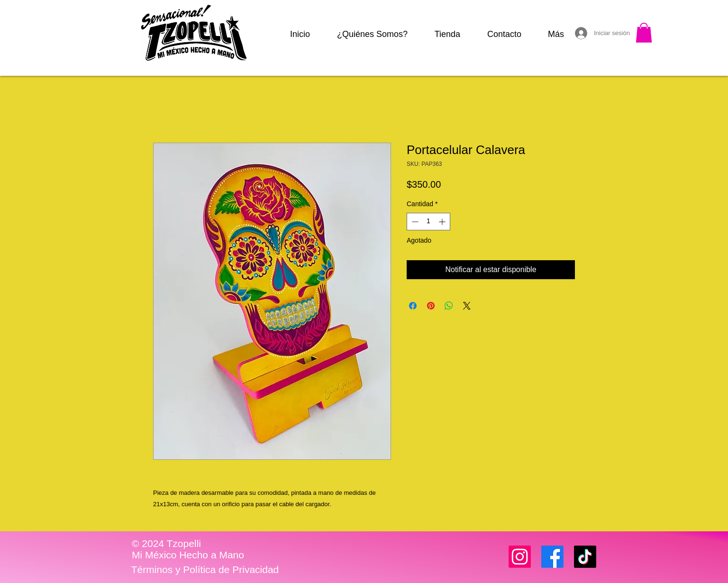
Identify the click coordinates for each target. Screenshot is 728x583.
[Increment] (443, 222)
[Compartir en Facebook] (413, 306)
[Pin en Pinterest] (431, 306)
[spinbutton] (428, 222)
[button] (644, 33)
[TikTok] (585, 557)
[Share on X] (467, 306)
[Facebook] (552, 557)
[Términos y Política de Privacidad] (205, 570)
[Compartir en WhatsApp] (449, 306)
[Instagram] (520, 557)
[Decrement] (414, 222)
